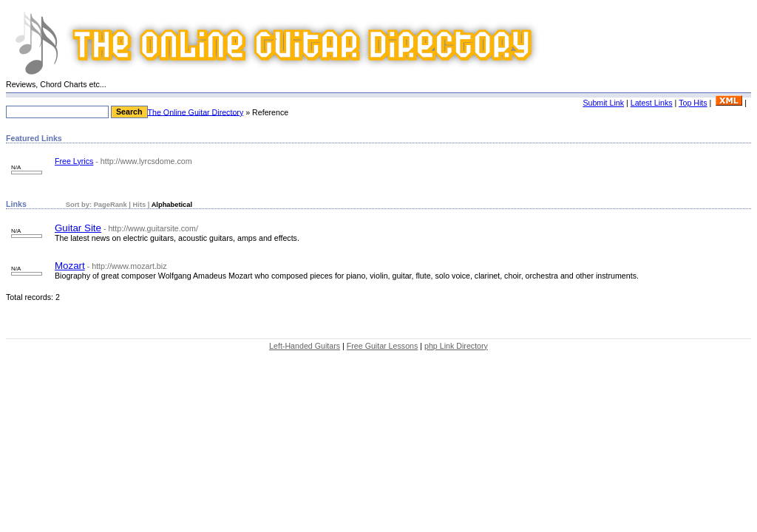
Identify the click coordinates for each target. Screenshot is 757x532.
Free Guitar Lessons (383, 346)
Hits (140, 205)
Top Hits (693, 103)
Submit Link (603, 103)
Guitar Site (78, 228)
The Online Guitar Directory (196, 112)
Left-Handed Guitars (305, 346)
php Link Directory (456, 346)
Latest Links (652, 103)
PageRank (109, 205)
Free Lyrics (74, 161)
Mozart (70, 266)
